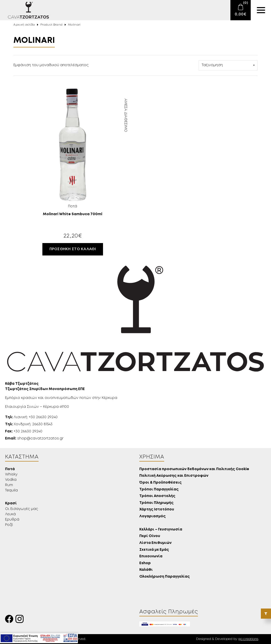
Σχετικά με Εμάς (154, 550)
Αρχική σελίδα (24, 25)
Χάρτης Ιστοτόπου (157, 510)
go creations (248, 639)
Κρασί (11, 503)
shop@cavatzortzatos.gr (34, 438)
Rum (9, 485)
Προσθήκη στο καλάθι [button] (73, 249)
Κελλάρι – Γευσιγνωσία (161, 530)
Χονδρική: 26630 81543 (29, 424)
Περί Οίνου (150, 536)
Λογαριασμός (153, 516)
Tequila (11, 490)
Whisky (11, 474)
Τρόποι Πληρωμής (156, 503)
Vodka (11, 480)
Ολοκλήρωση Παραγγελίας (165, 577)
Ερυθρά (12, 520)
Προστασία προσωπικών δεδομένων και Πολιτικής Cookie (194, 469)
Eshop (145, 563)
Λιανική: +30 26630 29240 (31, 417)
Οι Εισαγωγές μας (22, 509)
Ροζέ (9, 525)
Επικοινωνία (151, 556)
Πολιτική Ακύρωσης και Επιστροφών (174, 476)
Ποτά (10, 469)
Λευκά (10, 514)
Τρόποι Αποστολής (157, 496)
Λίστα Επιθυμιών (155, 543)
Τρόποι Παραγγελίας (159, 490)
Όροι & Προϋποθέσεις (160, 483)
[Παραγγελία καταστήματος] (228, 65)
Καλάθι (146, 570)
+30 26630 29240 (24, 431)
